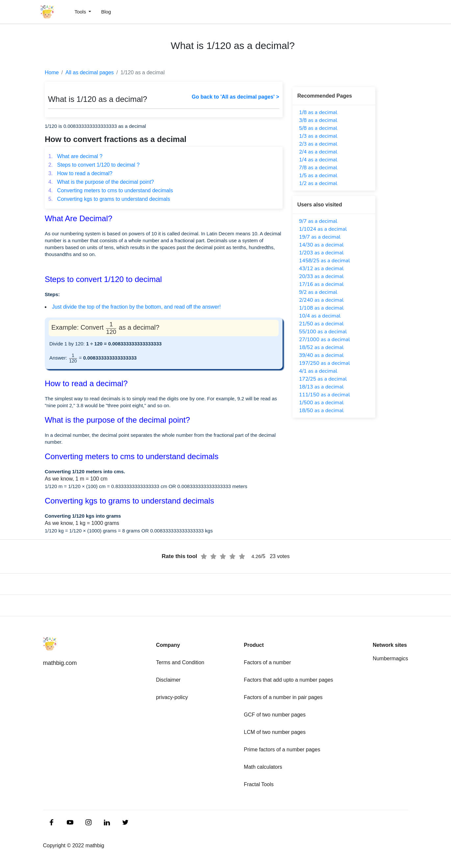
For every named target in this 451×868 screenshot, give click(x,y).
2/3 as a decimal (318, 144)
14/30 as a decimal (321, 245)
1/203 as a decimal (321, 253)
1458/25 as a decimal (325, 261)
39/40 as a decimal (321, 355)
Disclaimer (168, 680)
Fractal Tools (259, 784)
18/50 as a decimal (321, 411)
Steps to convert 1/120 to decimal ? (94, 165)
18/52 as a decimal (321, 347)
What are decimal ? (75, 156)
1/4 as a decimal (318, 160)
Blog (106, 12)
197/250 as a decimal (325, 363)
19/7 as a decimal (320, 237)
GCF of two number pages (275, 715)
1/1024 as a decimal (323, 229)
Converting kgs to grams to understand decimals (109, 199)
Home (52, 72)
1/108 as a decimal (321, 308)
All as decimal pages (90, 72)
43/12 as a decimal (321, 269)
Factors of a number (267, 662)
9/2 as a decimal (318, 292)
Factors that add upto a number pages (288, 680)
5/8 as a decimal (318, 128)
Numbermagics (390, 658)
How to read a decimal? (80, 173)
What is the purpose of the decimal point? (101, 182)
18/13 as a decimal (321, 387)
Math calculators (263, 767)
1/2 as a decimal (318, 183)
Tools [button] (81, 12)
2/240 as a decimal (321, 300)
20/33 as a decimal (321, 276)
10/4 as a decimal (320, 316)
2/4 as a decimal (318, 152)
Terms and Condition (180, 662)
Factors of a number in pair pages (283, 697)
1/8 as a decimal (318, 112)
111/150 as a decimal (325, 395)
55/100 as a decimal (323, 332)
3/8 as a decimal (318, 120)
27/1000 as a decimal (325, 340)
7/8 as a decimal (318, 168)
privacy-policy (172, 697)
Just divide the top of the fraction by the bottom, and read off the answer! (136, 307)
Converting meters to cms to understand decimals (111, 190)
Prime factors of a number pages (282, 750)
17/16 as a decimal (321, 284)
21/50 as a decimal (321, 324)
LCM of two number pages (275, 732)
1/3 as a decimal (318, 136)
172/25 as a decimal (323, 379)
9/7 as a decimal (318, 221)
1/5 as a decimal (318, 176)
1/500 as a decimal (321, 403)
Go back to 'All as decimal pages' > (236, 97)
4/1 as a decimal (318, 371)
